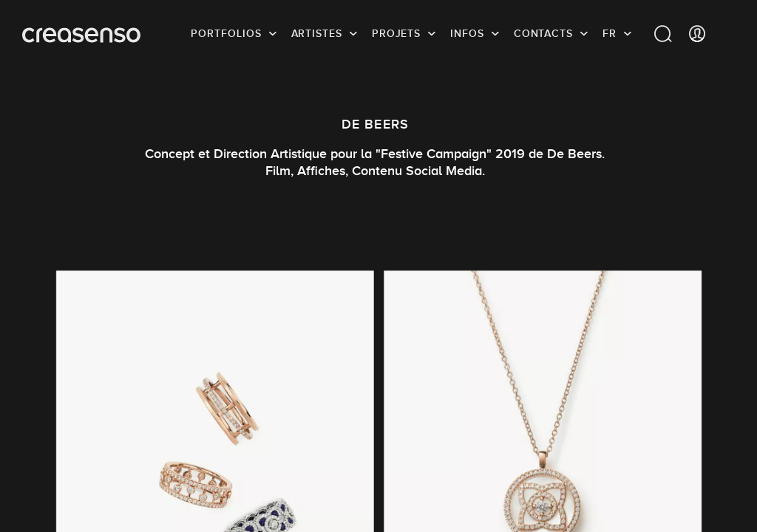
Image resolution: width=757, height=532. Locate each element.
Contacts (543, 33)
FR (610, 33)
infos (467, 33)
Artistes (317, 33)
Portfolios (226, 33)
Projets (396, 33)
